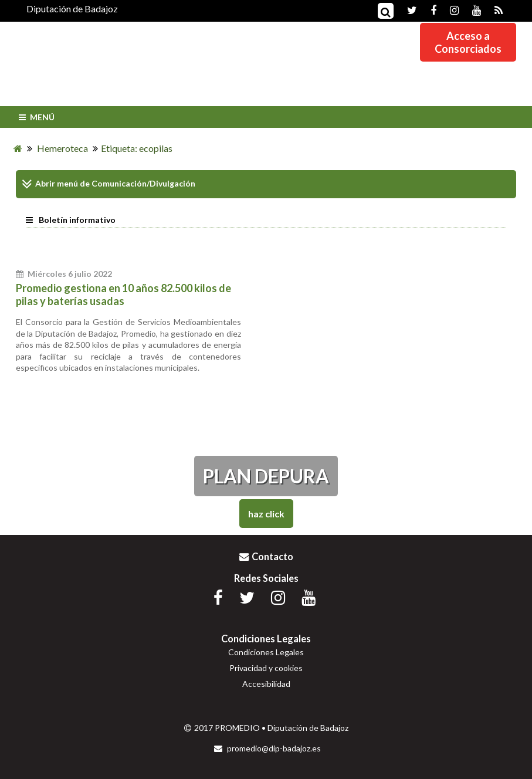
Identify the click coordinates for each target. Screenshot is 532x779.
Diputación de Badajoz (72, 9)
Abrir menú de (56, 184)
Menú (35, 117)
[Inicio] (18, 148)
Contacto (266, 556)
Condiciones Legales (266, 652)
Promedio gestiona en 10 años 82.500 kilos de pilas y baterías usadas (123, 294)
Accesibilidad (266, 684)
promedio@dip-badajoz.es (267, 748)
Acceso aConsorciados (468, 42)
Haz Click (266, 514)
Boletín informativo (71, 220)
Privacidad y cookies (266, 668)
